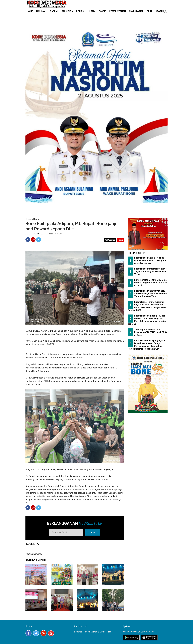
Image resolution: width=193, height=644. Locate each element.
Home (28, 219)
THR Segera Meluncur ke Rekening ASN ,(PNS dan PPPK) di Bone (150, 332)
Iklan (109, 632)
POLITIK (80, 11)
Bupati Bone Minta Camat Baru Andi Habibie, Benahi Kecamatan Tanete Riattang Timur (151, 294)
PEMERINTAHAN (118, 11)
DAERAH (54, 11)
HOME (30, 11)
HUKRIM (92, 11)
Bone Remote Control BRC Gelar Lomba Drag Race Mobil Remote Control (151, 283)
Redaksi (78, 632)
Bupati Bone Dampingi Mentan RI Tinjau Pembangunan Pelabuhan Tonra (151, 271)
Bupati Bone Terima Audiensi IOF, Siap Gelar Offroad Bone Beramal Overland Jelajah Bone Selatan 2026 (147, 306)
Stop (120, 240)
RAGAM (159, 11)
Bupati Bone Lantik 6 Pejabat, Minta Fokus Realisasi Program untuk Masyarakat (150, 260)
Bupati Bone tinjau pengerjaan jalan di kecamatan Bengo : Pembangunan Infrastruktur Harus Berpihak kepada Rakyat (146, 345)
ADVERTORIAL (136, 11)
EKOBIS (102, 11)
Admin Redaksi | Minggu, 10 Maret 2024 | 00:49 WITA (44, 234)
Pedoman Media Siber (94, 632)
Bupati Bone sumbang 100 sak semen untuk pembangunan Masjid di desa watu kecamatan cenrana (147, 320)
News (36, 219)
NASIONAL (41, 11)
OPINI (149, 11)
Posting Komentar (34, 554)
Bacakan (110, 240)
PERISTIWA (67, 11)
